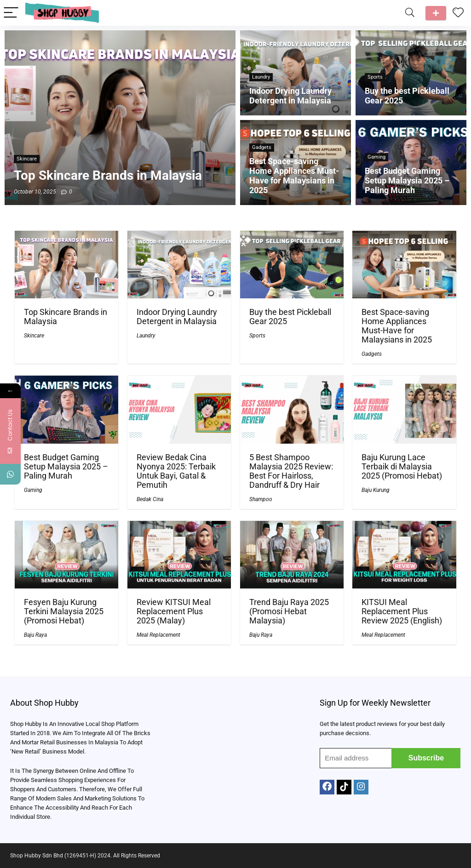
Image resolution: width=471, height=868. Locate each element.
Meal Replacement (158, 635)
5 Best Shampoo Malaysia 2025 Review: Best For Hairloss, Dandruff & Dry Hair (291, 471)
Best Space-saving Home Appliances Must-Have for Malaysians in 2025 (397, 326)
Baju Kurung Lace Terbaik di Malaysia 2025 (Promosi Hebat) (402, 467)
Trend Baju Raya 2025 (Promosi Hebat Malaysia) (289, 611)
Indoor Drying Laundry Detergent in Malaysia (177, 317)
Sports (257, 336)
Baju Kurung (376, 490)
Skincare (34, 336)
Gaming (33, 490)
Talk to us (436, 13)
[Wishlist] (458, 13)
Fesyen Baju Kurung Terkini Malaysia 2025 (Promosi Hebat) (64, 611)
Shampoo (261, 499)
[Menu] (11, 13)
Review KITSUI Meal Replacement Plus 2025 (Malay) (174, 611)
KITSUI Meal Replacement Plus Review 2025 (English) (402, 611)
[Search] (410, 13)
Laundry (146, 336)
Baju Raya (35, 635)
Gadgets (372, 354)
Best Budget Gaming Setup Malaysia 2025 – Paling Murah (66, 467)
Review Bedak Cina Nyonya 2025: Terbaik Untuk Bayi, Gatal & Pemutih (176, 471)
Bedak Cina (150, 499)
